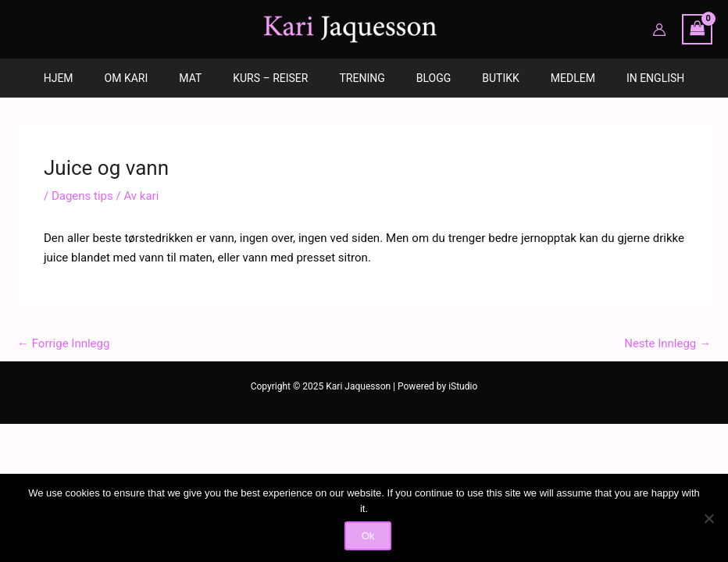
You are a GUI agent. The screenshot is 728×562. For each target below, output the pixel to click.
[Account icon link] (659, 30)
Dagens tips (82, 196)
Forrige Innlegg (63, 343)
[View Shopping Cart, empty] (698, 29)
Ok (368, 536)
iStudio (463, 386)
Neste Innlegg (667, 343)
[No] (708, 518)
